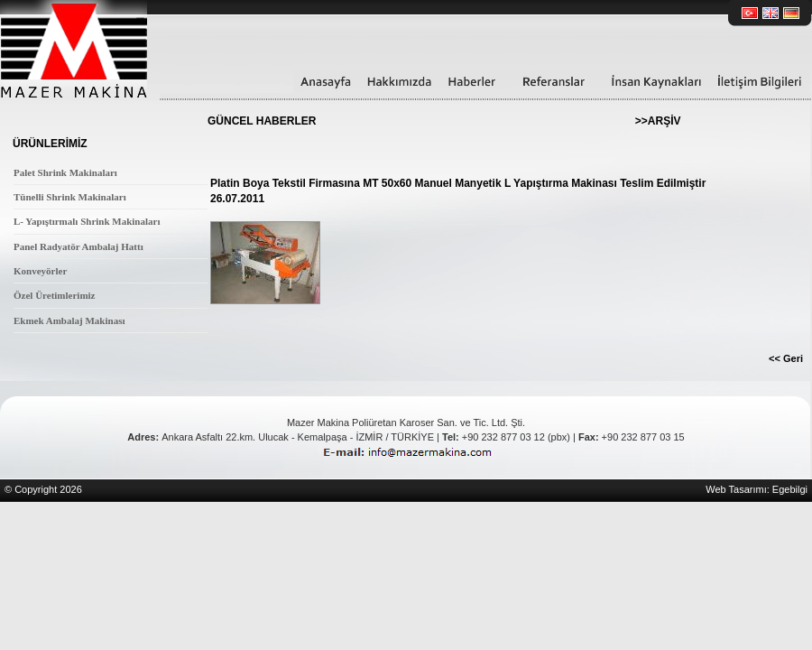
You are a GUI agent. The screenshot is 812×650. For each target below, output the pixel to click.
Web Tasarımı (736, 489)
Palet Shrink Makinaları (65, 172)
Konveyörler (40, 271)
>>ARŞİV (658, 121)
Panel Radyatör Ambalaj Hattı (78, 246)
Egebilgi (790, 489)
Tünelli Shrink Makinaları (70, 197)
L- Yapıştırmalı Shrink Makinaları (87, 221)
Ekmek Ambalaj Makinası (69, 320)
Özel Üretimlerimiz (55, 295)
